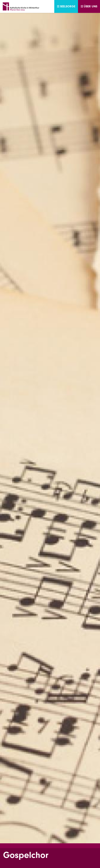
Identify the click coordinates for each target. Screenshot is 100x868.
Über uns (89, 6)
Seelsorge (66, 6)
